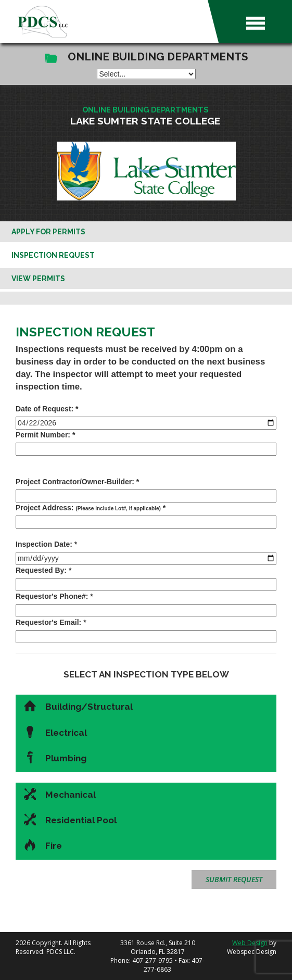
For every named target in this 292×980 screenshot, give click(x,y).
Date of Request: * (47, 409)
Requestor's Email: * (51, 622)
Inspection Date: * (46, 544)
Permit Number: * (45, 435)
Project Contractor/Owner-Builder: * (77, 482)
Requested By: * (43, 570)
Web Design (250, 943)
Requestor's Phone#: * (54, 596)
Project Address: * (91, 508)
